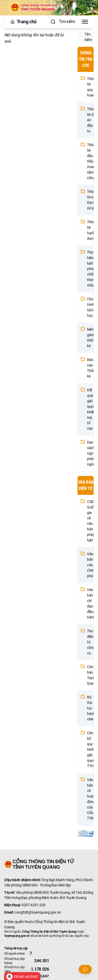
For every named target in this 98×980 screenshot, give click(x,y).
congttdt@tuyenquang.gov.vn (38, 912)
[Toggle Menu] (85, 22)
